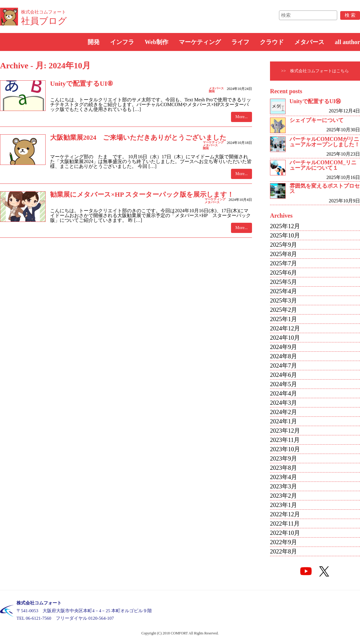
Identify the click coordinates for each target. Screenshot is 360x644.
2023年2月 (283, 496)
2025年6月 (283, 273)
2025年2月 (283, 310)
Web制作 (156, 42)
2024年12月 (285, 328)
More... (242, 117)
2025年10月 (285, 235)
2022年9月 (283, 542)
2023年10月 (285, 449)
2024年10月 (285, 338)
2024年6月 (283, 375)
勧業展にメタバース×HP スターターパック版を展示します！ (142, 194)
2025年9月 (283, 245)
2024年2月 (283, 412)
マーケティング (200, 42)
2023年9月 (283, 458)
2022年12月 (285, 514)
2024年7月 (283, 365)
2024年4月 (283, 393)
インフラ (122, 42)
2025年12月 (285, 226)
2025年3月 (283, 300)
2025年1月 (283, 319)
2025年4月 (283, 291)
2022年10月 (285, 533)
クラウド (272, 42)
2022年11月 (285, 523)
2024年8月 (283, 356)
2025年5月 (283, 282)
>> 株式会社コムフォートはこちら (315, 71)
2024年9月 (283, 347)
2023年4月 (283, 477)
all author (347, 42)
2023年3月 (283, 486)
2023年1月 (283, 505)
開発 (94, 42)
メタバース (309, 42)
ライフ (240, 42)
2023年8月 (283, 468)
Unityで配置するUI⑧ (82, 83)
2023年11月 (285, 440)
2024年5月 (283, 384)
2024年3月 (283, 403)
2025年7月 (283, 263)
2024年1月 (283, 421)
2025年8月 (283, 254)
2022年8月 (283, 551)
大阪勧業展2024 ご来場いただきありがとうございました (138, 137)
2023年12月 (285, 431)
